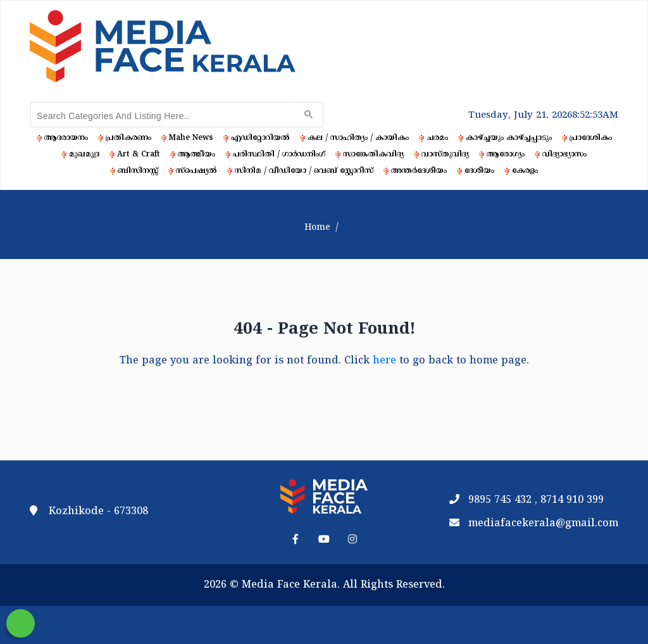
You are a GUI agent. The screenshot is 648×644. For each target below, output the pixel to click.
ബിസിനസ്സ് (138, 171)
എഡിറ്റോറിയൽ (260, 138)
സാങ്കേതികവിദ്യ (373, 155)
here (384, 361)
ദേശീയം (479, 171)
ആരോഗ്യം (506, 155)
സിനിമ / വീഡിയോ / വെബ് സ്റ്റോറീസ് (304, 171)
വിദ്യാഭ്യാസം (564, 155)
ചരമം (437, 138)
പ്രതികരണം (128, 138)
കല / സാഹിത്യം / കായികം (358, 138)
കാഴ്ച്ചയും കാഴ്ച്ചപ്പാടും (509, 138)
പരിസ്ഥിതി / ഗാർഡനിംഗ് (279, 155)
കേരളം (525, 171)
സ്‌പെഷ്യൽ (196, 171)
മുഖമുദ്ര (84, 155)
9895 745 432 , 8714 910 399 (536, 500)
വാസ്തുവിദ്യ (445, 155)
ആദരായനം (66, 138)
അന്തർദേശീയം (419, 171)
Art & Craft (139, 155)
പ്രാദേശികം (591, 138)
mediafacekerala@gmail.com (543, 524)
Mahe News (191, 138)
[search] (161, 116)
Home (317, 228)
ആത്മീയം (196, 155)
